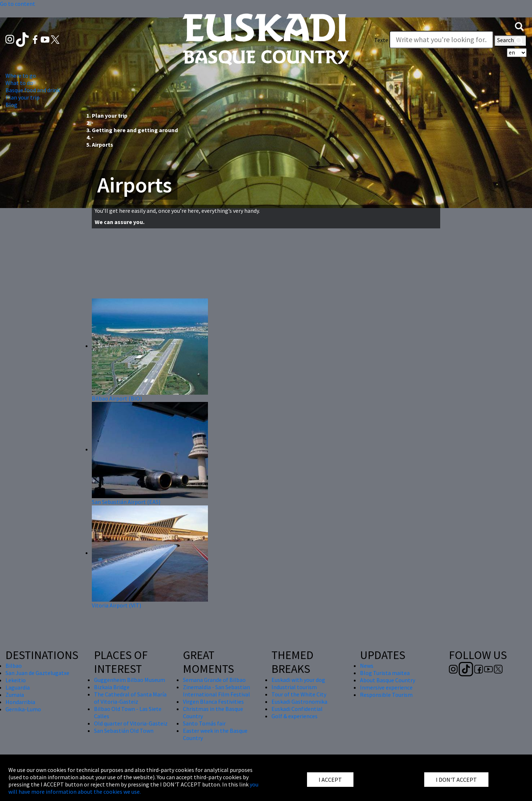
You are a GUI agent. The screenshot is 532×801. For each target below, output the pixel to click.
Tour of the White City (299, 694)
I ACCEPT (330, 780)
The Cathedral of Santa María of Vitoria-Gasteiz (130, 698)
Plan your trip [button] (22, 97)
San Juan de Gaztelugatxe (37, 673)
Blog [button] (11, 105)
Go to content (18, 4)
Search (510, 41)
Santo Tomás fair (204, 723)
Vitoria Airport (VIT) (116, 605)
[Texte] (441, 40)
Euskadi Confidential (297, 709)
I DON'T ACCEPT (456, 780)
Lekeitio (16, 680)
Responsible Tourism (386, 695)
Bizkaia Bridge (112, 687)
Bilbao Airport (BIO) (117, 398)
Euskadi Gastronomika (299, 702)
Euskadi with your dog (298, 680)
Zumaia (15, 695)
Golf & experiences (294, 716)
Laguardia (18, 687)
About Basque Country (388, 680)
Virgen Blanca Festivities (213, 702)
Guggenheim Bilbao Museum (130, 680)
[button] (519, 26)
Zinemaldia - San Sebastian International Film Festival (216, 691)
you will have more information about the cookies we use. (133, 788)
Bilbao (14, 666)
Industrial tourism (294, 687)
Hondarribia (20, 702)
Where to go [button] (21, 76)
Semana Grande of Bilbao (214, 680)
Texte (381, 40)
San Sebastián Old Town (124, 731)
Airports (103, 145)
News (367, 666)
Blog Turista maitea (385, 673)
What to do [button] (19, 83)
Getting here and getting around (135, 130)
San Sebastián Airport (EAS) (126, 502)
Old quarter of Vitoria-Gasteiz (131, 723)
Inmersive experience (386, 687)
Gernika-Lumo (23, 709)
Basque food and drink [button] (33, 90)
